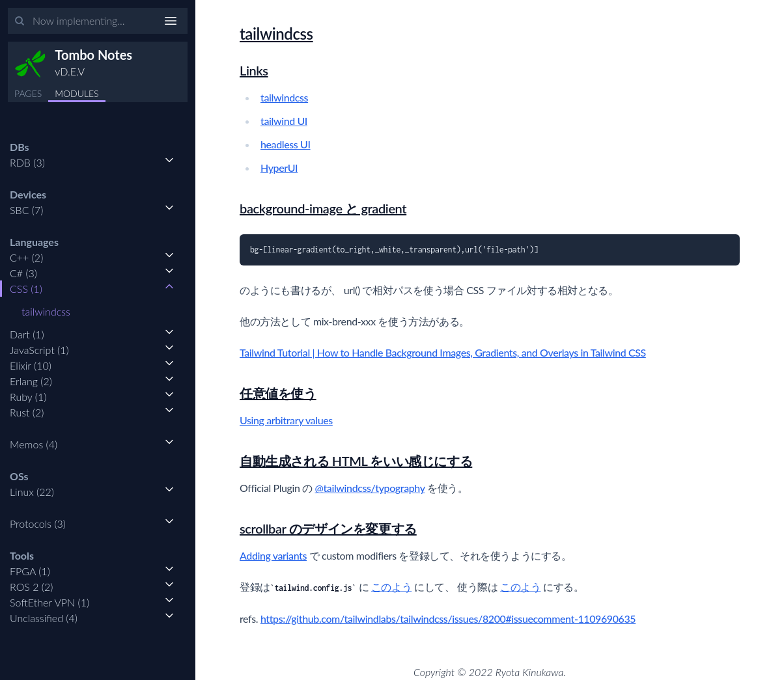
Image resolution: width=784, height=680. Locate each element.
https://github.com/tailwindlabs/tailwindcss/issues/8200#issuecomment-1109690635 (448, 619)
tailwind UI (284, 121)
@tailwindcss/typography (370, 488)
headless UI (286, 144)
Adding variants (273, 555)
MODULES (77, 93)
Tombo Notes (93, 55)
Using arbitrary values (286, 420)
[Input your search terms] (98, 21)
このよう (391, 587)
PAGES (28, 93)
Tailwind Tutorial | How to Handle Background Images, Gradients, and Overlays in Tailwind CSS (443, 352)
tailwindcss (46, 311)
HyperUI (279, 168)
